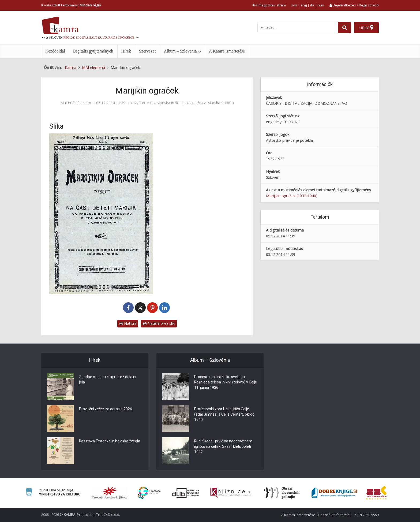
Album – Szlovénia (180, 51)
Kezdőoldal (55, 51)
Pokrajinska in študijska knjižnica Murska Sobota (192, 103)
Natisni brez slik (159, 323)
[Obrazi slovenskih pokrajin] (282, 493)
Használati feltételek (335, 515)
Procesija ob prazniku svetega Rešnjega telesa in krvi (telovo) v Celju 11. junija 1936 (221, 382)
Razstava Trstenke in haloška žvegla (110, 441)
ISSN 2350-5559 (367, 515)
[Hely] (366, 28)
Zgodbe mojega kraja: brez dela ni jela (108, 380)
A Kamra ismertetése (227, 51)
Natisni (128, 323)
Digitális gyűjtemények (93, 51)
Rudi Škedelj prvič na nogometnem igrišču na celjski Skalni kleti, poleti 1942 (223, 447)
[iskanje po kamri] (298, 28)
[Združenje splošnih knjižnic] (376, 493)
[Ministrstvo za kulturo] (53, 493)
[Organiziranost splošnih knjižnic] (110, 493)
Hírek (126, 51)
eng (304, 5)
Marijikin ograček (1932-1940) (292, 196)
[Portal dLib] (186, 493)
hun (321, 5)
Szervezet (147, 51)
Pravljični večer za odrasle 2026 (106, 409)
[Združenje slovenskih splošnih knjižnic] (231, 493)
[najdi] (344, 28)
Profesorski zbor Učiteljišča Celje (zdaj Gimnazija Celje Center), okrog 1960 (224, 415)
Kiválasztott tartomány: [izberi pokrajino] (71, 5)
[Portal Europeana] (149, 493)
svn (294, 5)
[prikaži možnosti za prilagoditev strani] (269, 5)
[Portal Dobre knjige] (334, 493)
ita (312, 5)
